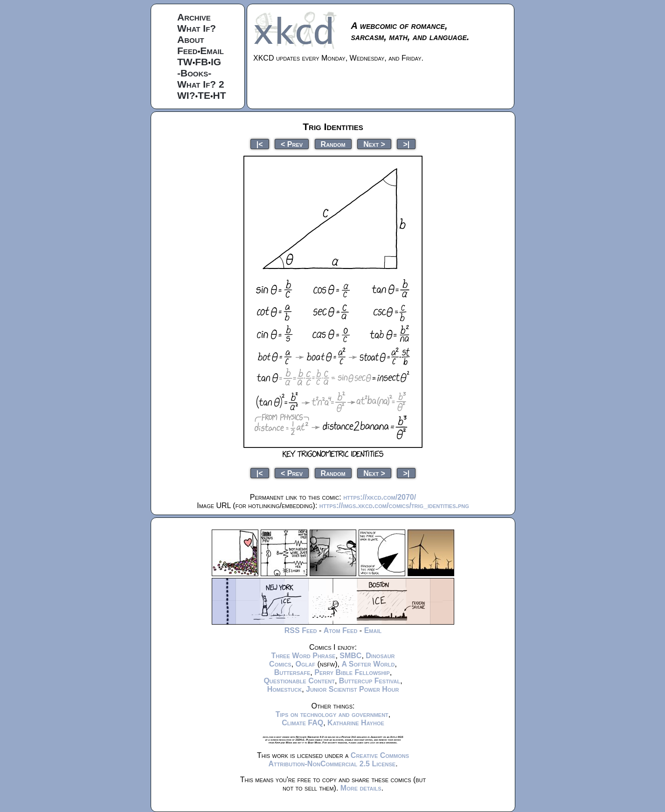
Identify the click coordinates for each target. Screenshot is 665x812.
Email (212, 51)
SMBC (350, 656)
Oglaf (305, 664)
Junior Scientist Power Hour (352, 689)
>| (406, 144)
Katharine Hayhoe (356, 723)
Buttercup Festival (370, 681)
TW (185, 62)
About (191, 39)
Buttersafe (292, 672)
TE (204, 95)
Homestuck (285, 689)
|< (260, 144)
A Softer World (368, 664)
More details (361, 788)
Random (333, 144)
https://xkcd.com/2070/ (380, 497)
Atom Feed (341, 630)
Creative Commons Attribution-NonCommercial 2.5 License (339, 760)
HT (220, 95)
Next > (374, 144)
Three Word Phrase (303, 656)
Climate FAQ (302, 723)
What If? (197, 28)
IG (216, 62)
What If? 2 (201, 84)
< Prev (292, 144)
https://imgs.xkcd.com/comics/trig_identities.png (394, 506)
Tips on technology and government (332, 714)
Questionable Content (299, 681)
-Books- (194, 73)
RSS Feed (301, 630)
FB (201, 62)
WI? (186, 95)
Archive (194, 17)
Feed (187, 51)
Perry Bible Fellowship (352, 672)
